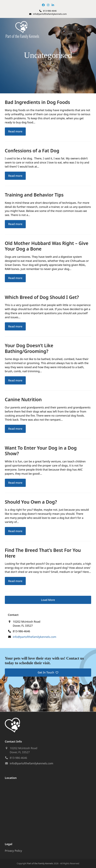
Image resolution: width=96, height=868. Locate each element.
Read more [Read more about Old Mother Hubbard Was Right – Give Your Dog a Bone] (15, 278)
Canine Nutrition (23, 399)
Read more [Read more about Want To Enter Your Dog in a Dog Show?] (15, 483)
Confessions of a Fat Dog (32, 151)
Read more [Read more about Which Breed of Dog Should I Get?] (15, 326)
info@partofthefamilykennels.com (50, 14)
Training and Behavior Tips (34, 195)
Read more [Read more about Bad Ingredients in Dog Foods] (15, 131)
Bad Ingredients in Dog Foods (37, 102)
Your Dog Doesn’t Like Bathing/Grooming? (29, 348)
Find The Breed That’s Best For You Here (43, 553)
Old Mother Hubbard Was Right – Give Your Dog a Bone (47, 246)
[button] (89, 30)
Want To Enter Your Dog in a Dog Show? (41, 451)
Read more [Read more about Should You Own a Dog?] (15, 531)
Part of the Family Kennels (40, 863)
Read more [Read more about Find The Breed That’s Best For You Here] (15, 581)
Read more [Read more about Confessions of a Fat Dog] (15, 176)
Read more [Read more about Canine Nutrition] (15, 429)
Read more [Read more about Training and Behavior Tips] (15, 224)
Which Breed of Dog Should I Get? (42, 297)
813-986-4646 (50, 11)
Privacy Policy (13, 851)
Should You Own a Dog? (31, 502)
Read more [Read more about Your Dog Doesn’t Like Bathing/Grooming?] (15, 380)
